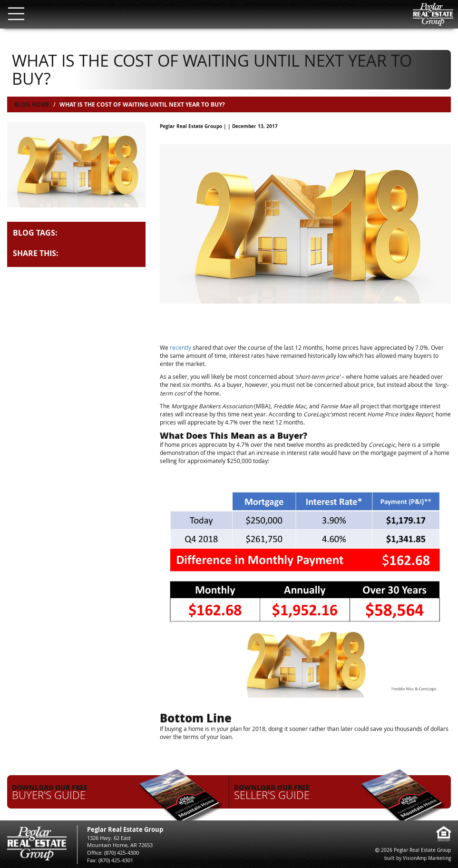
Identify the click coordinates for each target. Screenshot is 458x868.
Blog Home (32, 104)
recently (180, 347)
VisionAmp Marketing (427, 858)
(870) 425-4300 (122, 853)
